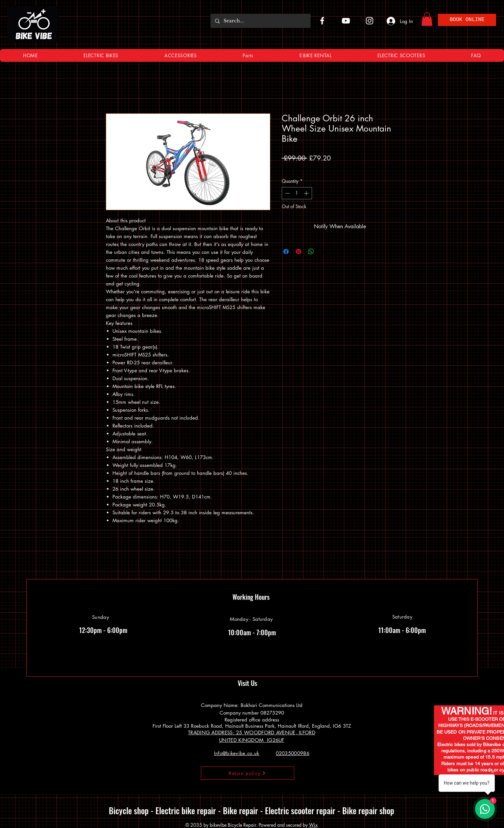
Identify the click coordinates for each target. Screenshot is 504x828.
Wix (313, 825)
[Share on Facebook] (286, 252)
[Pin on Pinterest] (299, 252)
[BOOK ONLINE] (467, 20)
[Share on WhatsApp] (311, 252)
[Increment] (307, 193)
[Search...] (260, 21)
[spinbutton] (297, 193)
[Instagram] (370, 21)
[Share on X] (324, 252)
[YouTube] (346, 21)
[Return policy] (248, 773)
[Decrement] (287, 193)
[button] (427, 19)
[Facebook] (322, 21)
